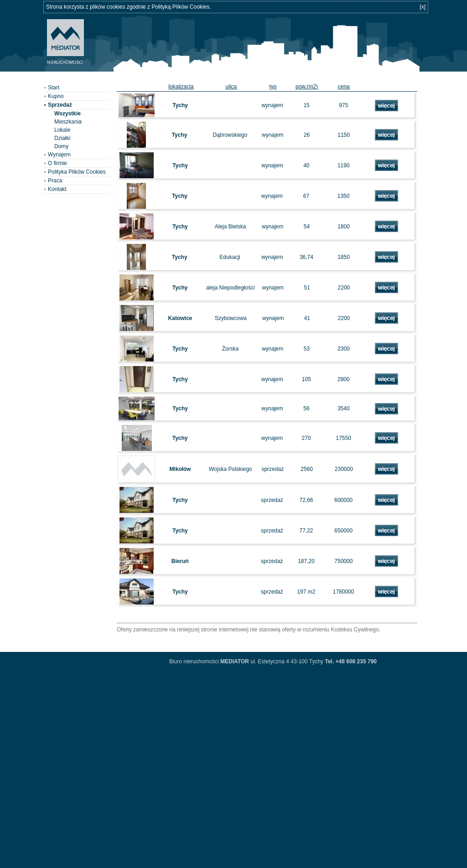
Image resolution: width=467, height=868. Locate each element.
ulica (231, 87)
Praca (55, 181)
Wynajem (59, 155)
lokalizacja (181, 87)
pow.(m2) (307, 87)
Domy (61, 146)
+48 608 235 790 (355, 661)
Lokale (62, 130)
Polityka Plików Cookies (77, 172)
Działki (62, 138)
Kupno (56, 96)
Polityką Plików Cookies (180, 7)
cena (344, 87)
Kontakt (57, 189)
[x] (423, 7)
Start (54, 88)
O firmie (57, 163)
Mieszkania (68, 122)
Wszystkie (67, 114)
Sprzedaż (60, 105)
